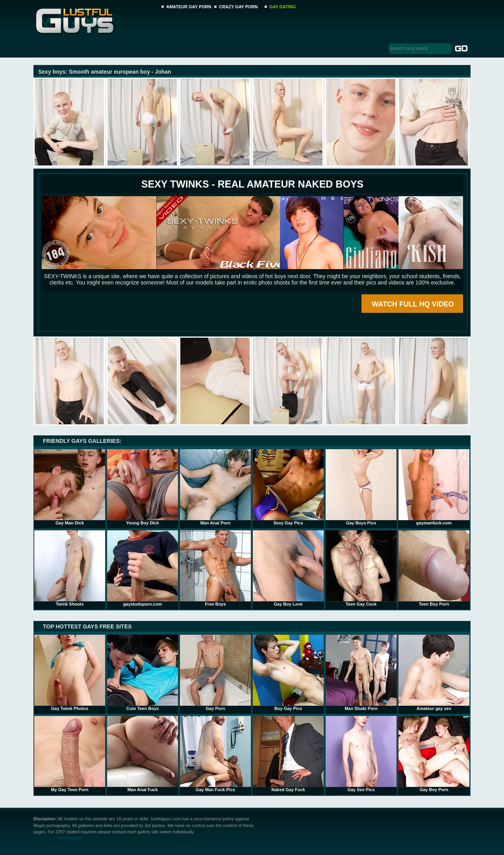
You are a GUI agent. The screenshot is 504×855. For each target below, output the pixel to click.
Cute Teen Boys (143, 673)
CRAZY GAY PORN (238, 7)
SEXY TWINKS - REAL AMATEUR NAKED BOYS (252, 184)
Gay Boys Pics (361, 487)
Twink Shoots (70, 568)
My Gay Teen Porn (70, 754)
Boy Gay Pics (288, 673)
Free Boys (215, 568)
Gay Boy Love (288, 568)
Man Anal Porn (215, 487)
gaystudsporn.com (143, 568)
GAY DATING (283, 7)
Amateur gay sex (434, 673)
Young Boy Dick (143, 487)
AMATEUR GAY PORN (189, 7)
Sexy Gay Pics (288, 487)
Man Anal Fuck (143, 754)
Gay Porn (215, 673)
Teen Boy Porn (434, 568)
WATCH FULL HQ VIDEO (413, 304)
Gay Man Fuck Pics (215, 754)
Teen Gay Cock (361, 568)
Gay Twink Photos (70, 673)
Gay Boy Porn (434, 754)
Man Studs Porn (361, 673)
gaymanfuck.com (434, 487)
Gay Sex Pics (361, 754)
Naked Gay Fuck (288, 754)
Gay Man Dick (70, 487)
